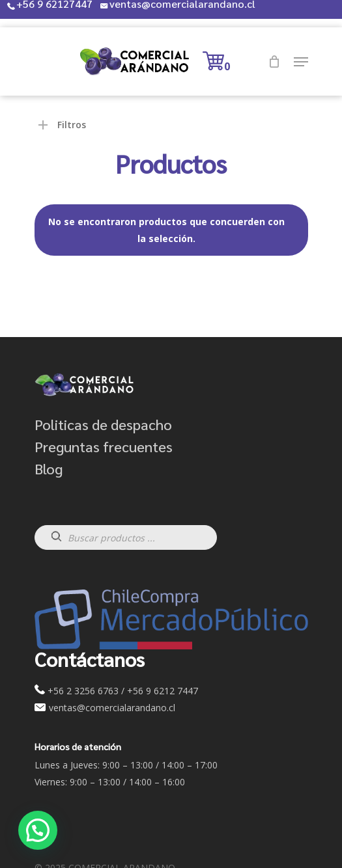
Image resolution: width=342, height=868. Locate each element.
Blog (49, 468)
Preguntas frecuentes (104, 446)
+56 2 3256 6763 (83, 691)
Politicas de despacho (103, 424)
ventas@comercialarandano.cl (111, 708)
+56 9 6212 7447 (163, 691)
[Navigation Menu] (301, 62)
